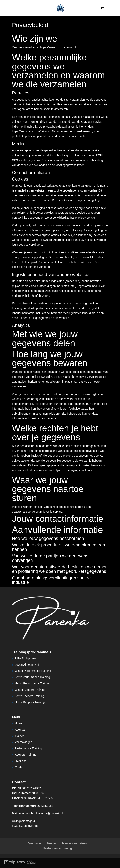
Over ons (21, 761)
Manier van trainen (75, 843)
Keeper (52, 843)
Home (19, 723)
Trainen (20, 736)
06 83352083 (33, 806)
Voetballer (35, 843)
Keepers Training (26, 755)
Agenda (20, 730)
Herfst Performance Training (33, 683)
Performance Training (28, 748)
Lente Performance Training (32, 677)
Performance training (58, 848)
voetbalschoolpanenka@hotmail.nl (37, 813)
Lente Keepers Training (30, 696)
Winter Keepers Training (30, 690)
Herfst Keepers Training (30, 702)
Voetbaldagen (24, 742)
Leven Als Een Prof (27, 665)
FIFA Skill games (25, 658)
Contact (20, 767)
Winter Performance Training (33, 671)
